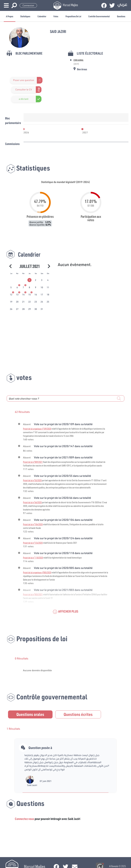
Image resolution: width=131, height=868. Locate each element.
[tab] (30, 280)
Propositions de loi (73, 16)
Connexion (28, 5)
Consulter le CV (24, 90)
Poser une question (24, 80)
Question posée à (40, 748)
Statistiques (25, 16)
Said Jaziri (32, 785)
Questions (121, 16)
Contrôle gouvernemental (99, 16)
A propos (10, 16)
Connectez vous (24, 819)
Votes (56, 16)
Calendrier (42, 16)
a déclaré (24, 99)
